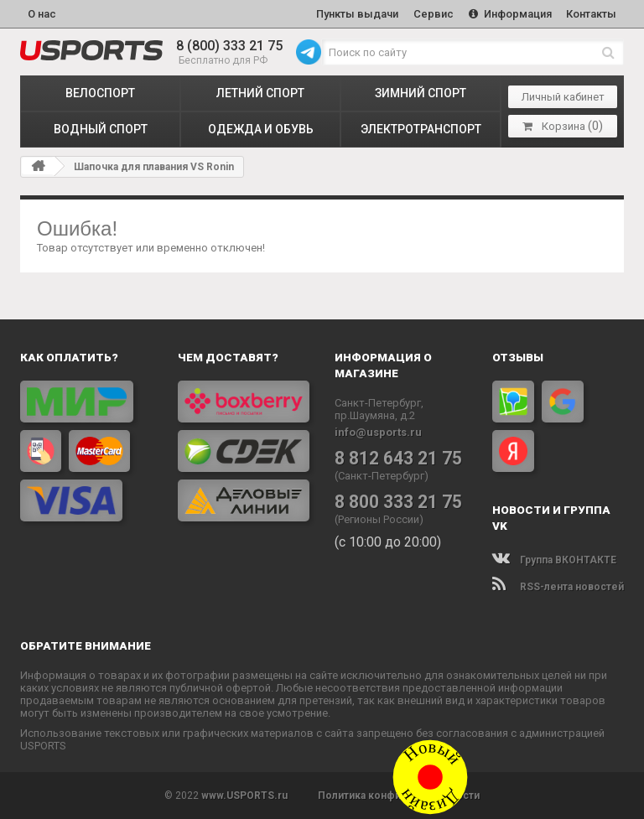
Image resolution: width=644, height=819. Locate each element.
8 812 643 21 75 (398, 458)
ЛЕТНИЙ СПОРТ (260, 93)
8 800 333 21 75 (398, 501)
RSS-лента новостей (558, 587)
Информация (509, 14)
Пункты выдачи (356, 14)
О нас (42, 14)
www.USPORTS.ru (244, 796)
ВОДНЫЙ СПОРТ (101, 129)
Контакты (591, 14)
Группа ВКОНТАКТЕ (554, 560)
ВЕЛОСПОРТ (100, 93)
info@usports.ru (378, 432)
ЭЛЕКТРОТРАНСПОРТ (421, 129)
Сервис (433, 14)
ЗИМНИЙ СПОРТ (421, 93)
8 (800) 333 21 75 (229, 46)
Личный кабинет (563, 97)
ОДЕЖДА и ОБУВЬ (261, 129)
